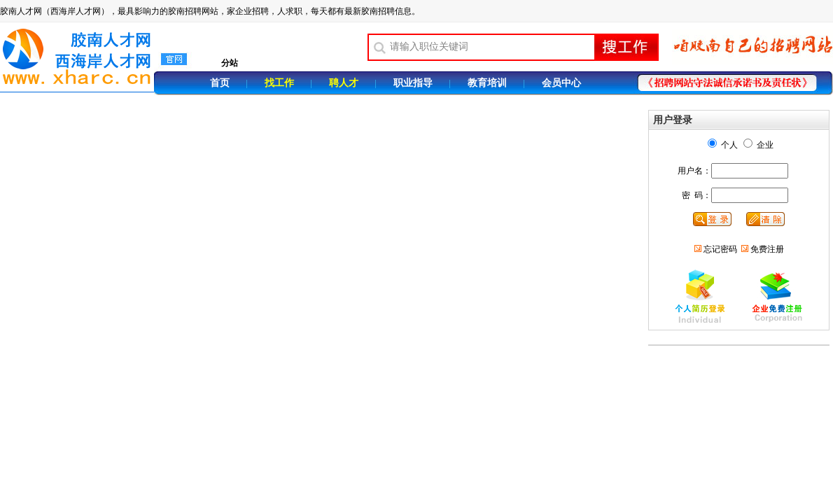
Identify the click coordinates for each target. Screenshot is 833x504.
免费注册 (767, 249)
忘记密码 (720, 249)
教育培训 (487, 83)
